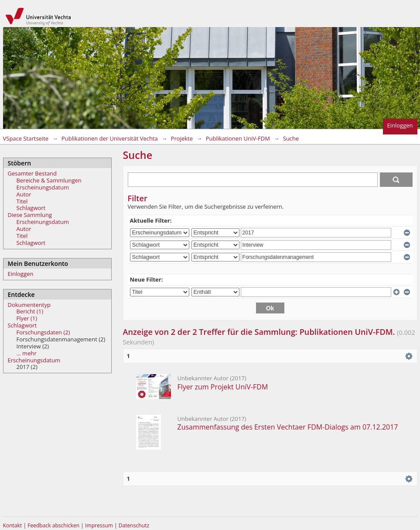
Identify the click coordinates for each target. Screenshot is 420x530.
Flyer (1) (27, 318)
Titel (22, 201)
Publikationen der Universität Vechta (110, 138)
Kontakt (13, 525)
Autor (24, 194)
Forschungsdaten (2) (43, 332)
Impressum (100, 525)
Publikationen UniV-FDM (238, 138)
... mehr (27, 353)
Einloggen (400, 125)
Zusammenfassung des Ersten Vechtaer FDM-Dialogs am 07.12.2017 (288, 427)
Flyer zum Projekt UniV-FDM (223, 387)
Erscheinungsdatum (43, 187)
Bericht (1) (30, 311)
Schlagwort (31, 208)
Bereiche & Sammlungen (49, 180)
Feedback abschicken (53, 525)
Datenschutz (134, 525)
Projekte (182, 138)
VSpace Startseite (26, 138)
